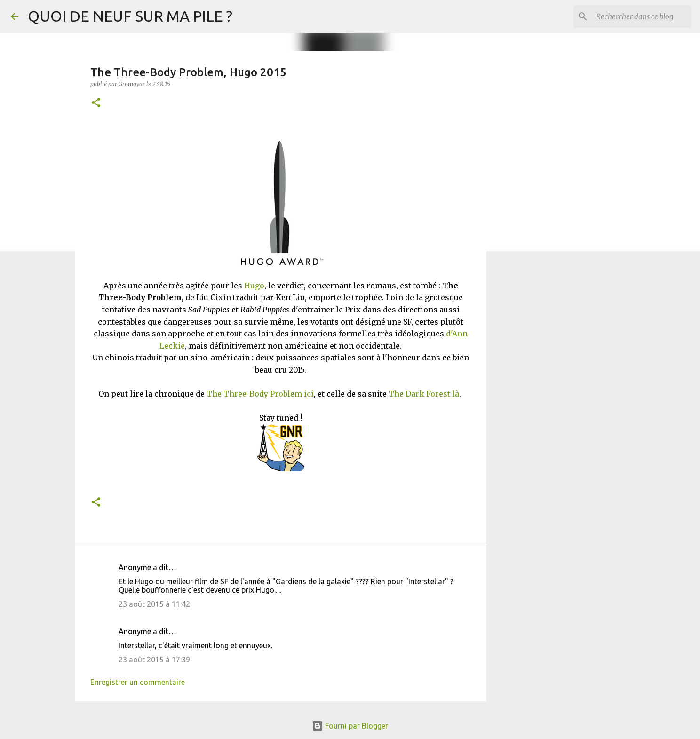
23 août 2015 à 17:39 (154, 660)
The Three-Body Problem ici (260, 394)
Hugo (254, 286)
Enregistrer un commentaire (138, 682)
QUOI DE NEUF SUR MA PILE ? (130, 16)
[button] (96, 103)
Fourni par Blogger (350, 726)
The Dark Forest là (424, 394)
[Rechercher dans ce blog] (642, 16)
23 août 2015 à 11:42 (154, 604)
